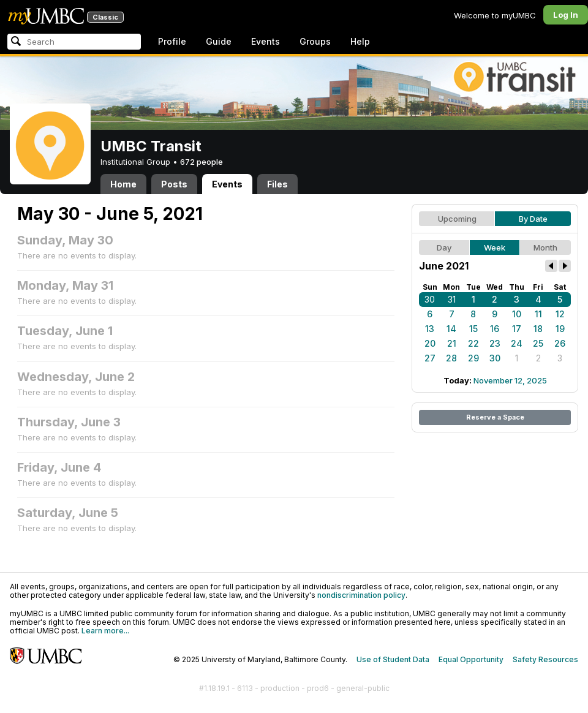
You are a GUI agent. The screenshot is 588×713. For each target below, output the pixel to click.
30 (430, 299)
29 (473, 358)
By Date (533, 219)
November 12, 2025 (510, 380)
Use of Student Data (393, 659)
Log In (566, 15)
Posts (174, 184)
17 (517, 329)
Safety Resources (545, 659)
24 (517, 343)
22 (473, 343)
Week (495, 247)
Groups (315, 41)
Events (266, 41)
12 (560, 314)
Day (444, 247)
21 (452, 343)
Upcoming (457, 219)
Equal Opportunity (471, 659)
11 (538, 314)
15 (473, 329)
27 (430, 358)
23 (495, 343)
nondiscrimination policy (361, 595)
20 (430, 343)
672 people (202, 162)
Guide (219, 41)
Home (123, 184)
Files (277, 184)
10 (517, 314)
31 (452, 299)
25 (538, 343)
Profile (172, 41)
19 (560, 329)
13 (430, 329)
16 (495, 329)
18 (538, 329)
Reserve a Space (495, 417)
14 (451, 329)
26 (560, 343)
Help (360, 41)
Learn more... (105, 631)
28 (451, 358)
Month (545, 247)
